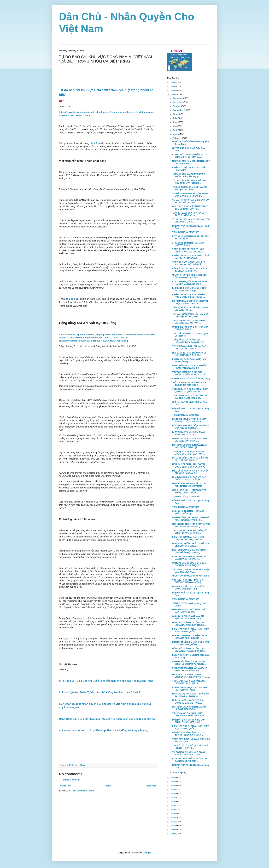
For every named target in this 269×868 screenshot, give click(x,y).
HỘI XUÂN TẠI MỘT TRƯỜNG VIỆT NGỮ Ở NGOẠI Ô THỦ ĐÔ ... (189, 354)
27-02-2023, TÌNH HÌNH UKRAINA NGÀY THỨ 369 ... (188, 244)
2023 (173, 95)
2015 (173, 806)
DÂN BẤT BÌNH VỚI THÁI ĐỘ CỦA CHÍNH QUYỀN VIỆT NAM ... (189, 721)
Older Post (151, 786)
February (177, 138)
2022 (173, 778)
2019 (173, 790)
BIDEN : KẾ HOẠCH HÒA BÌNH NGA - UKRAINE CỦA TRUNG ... (190, 440)
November (178, 102)
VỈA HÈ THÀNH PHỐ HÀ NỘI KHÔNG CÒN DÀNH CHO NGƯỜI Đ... (190, 195)
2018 (173, 794)
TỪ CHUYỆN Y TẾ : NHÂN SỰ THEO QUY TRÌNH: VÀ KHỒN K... (190, 182)
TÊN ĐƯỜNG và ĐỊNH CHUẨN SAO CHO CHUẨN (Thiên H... (189, 348)
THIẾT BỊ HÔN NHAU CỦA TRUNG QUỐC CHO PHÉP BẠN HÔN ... (189, 453)
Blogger (147, 853)
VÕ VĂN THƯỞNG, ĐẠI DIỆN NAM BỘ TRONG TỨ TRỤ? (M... (191, 201)
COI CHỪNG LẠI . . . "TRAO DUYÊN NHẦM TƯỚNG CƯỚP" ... (189, 491)
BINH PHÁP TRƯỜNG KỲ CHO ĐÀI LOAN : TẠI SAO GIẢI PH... (189, 367)
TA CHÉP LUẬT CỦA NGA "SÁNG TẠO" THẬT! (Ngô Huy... (188, 214)
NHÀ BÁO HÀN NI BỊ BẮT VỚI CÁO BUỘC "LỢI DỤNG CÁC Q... (189, 479)
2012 (173, 818)
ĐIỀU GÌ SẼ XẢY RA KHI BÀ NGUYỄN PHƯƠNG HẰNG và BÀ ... (190, 472)
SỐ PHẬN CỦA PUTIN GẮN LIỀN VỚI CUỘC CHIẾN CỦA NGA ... (190, 302)
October (177, 106)
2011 (173, 822)
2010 (173, 826)
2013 (173, 814)
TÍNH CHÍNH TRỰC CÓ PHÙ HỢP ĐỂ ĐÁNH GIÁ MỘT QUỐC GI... (190, 397)
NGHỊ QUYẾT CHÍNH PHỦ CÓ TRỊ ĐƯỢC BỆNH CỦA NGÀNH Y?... (189, 466)
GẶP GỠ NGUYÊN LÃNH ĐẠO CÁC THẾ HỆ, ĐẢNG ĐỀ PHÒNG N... (189, 734)
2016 (173, 802)
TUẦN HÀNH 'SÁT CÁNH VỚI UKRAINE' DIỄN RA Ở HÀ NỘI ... (189, 341)
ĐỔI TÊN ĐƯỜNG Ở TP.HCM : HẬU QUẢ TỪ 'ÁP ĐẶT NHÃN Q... (189, 551)
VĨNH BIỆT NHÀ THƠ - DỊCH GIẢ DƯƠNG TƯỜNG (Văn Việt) (188, 581)
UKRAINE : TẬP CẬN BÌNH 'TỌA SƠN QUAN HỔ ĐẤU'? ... (190, 328)
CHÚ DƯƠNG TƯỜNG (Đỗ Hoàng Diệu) (191, 379)
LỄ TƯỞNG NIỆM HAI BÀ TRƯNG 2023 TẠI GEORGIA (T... (191, 238)
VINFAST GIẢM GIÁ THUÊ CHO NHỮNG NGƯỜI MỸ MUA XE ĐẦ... (190, 373)
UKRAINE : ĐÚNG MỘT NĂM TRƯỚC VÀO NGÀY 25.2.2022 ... (190, 611)
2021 (173, 782)
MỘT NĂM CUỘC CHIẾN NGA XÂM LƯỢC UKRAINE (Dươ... (189, 708)
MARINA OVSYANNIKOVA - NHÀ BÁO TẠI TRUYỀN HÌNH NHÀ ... (190, 695)
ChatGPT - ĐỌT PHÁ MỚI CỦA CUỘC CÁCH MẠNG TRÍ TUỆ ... (190, 760)
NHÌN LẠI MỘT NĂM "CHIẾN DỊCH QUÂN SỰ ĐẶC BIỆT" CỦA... (189, 702)
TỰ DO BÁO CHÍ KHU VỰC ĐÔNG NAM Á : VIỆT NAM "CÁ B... (189, 753)
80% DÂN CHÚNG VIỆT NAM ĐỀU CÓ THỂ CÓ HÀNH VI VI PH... (190, 208)
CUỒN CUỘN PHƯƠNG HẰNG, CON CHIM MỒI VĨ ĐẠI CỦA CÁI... (190, 156)
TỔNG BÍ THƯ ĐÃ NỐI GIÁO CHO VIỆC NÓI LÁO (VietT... (191, 740)
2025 (173, 87)
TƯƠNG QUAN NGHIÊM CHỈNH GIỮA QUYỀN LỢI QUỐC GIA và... (190, 390)
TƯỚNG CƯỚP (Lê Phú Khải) (186, 497)
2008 (173, 834)
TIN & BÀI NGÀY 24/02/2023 (186, 599)
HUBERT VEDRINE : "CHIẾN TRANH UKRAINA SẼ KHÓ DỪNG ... (190, 637)
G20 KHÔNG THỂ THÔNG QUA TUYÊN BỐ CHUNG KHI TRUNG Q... (191, 525)
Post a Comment (71, 780)
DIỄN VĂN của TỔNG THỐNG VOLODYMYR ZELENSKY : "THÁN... (191, 676)
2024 (173, 91)
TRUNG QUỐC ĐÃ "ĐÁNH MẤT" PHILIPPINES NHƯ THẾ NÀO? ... (189, 715)
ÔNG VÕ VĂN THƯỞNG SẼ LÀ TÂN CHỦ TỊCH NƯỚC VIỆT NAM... (189, 485)
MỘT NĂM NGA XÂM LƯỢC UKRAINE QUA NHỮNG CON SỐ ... (191, 427)
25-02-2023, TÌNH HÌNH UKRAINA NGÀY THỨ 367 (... (188, 512)
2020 (173, 786)
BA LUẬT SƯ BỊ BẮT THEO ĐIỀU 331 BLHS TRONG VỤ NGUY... (190, 459)
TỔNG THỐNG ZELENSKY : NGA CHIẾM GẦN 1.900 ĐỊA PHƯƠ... (188, 250)
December (178, 98)
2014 (173, 810)
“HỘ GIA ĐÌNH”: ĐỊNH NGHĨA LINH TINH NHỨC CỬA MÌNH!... (189, 384)
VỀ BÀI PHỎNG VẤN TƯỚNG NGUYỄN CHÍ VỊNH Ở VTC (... (191, 221)
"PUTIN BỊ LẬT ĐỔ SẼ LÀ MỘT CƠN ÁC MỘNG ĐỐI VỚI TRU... (190, 276)
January (177, 773)
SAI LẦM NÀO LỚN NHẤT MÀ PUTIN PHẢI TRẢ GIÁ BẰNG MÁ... (190, 669)
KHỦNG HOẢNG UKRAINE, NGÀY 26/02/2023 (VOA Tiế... (189, 433)
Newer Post (65, 786)
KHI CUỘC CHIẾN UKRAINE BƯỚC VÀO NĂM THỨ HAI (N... (189, 289)
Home (108, 786)
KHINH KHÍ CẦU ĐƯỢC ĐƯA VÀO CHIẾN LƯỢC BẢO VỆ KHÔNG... (189, 663)
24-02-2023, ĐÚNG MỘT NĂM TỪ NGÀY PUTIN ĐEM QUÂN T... (188, 617)
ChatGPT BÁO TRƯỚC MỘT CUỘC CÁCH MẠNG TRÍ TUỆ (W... (189, 564)
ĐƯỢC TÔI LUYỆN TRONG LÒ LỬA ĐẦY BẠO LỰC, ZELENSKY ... (189, 420)
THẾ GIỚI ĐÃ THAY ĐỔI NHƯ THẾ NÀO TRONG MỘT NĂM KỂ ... (189, 263)
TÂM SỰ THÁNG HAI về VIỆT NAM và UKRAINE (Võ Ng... (190, 309)
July (175, 118)
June (175, 122)
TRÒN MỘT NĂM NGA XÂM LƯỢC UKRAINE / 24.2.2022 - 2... (189, 682)
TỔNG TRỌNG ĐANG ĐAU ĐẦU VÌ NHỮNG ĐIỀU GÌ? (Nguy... (189, 175)
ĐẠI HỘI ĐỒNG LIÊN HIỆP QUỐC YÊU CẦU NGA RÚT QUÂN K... (191, 643)
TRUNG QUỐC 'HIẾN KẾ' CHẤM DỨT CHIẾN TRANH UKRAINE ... (190, 532)
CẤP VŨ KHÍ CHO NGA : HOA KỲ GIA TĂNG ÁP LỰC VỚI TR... (190, 270)
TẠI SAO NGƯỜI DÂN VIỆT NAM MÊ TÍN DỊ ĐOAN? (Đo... (190, 188)
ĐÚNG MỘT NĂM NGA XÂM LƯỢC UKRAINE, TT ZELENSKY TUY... (189, 650)
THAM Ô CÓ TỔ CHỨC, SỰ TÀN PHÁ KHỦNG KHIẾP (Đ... (190, 747)
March (176, 134)
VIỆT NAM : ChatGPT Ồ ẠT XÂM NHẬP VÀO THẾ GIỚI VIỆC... (191, 571)
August (177, 114)
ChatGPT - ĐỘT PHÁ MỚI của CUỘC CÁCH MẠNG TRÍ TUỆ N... (190, 558)
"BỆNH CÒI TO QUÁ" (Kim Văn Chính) (191, 576)
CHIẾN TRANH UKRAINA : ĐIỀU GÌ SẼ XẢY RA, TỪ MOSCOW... (191, 257)
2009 (173, 830)
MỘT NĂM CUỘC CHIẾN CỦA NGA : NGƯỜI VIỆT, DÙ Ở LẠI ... (190, 446)
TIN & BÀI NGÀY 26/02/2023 (186, 415)
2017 (173, 798)
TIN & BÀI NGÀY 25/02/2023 (186, 507)
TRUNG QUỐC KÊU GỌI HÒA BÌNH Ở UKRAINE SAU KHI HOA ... (190, 322)
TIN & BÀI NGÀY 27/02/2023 (186, 232)
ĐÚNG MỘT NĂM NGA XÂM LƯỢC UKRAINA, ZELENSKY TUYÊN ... (189, 624)
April (175, 130)
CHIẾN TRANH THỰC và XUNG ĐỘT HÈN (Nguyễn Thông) (190, 689)
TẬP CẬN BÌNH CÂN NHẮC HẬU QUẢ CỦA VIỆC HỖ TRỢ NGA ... (190, 315)
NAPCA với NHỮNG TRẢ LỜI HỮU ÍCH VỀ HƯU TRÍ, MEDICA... (191, 545)
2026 (173, 83)
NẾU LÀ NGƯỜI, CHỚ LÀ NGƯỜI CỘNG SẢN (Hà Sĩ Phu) (188, 588)
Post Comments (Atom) (83, 791)
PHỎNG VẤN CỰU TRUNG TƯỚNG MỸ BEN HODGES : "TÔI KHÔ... (191, 519)
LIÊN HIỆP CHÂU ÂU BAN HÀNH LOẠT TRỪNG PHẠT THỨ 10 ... (188, 538)
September (178, 110)
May (175, 126)
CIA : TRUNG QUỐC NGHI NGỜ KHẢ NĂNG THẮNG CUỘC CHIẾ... (190, 283)
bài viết (94, 143)
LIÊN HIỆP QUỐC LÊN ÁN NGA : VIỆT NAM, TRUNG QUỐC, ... (191, 630)
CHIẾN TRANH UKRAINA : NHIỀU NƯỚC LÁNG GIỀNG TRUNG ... (189, 296)
